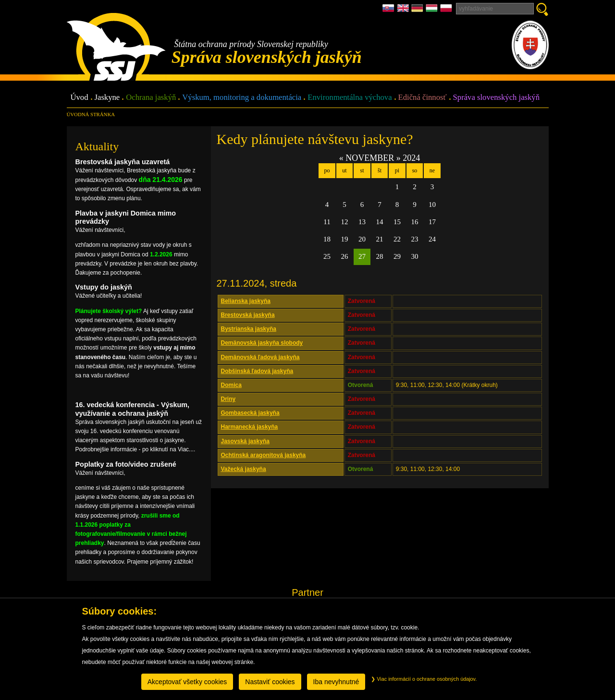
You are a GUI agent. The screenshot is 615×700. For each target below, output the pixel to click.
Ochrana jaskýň (151, 98)
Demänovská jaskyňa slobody (262, 343)
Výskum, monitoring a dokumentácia (242, 98)
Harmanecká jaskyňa (250, 427)
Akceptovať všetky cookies (187, 682)
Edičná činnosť (423, 98)
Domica (231, 385)
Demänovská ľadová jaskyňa (260, 357)
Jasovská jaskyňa (245, 441)
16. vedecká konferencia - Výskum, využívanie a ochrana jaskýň (133, 409)
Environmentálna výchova (350, 98)
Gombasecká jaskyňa (250, 413)
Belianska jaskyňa (246, 301)
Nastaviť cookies (270, 682)
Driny (228, 399)
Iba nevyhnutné (336, 682)
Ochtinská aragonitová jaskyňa (264, 455)
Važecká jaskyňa (244, 469)
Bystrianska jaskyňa (249, 329)
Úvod (80, 98)
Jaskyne (107, 98)
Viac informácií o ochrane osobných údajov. (424, 679)
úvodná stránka (91, 114)
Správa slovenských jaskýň (496, 98)
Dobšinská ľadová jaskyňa (257, 371)
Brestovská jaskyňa (248, 315)
